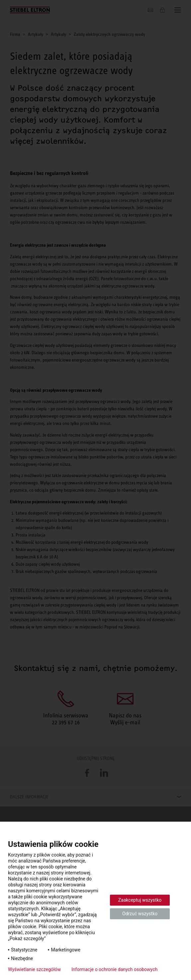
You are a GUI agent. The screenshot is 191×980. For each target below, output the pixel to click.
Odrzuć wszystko (140, 914)
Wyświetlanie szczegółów (34, 969)
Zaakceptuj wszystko (140, 900)
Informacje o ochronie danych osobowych (114, 969)
